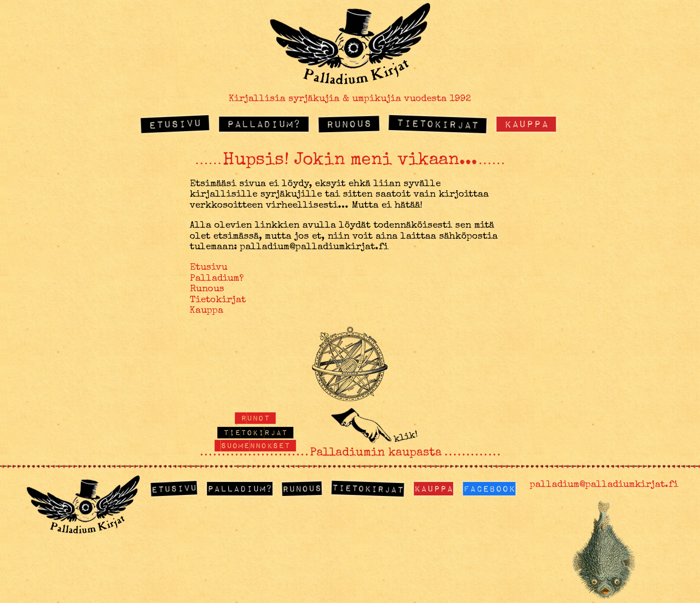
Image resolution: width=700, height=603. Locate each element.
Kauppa (526, 123)
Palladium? (264, 123)
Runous (348, 124)
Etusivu (175, 123)
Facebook (489, 488)
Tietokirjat (438, 123)
